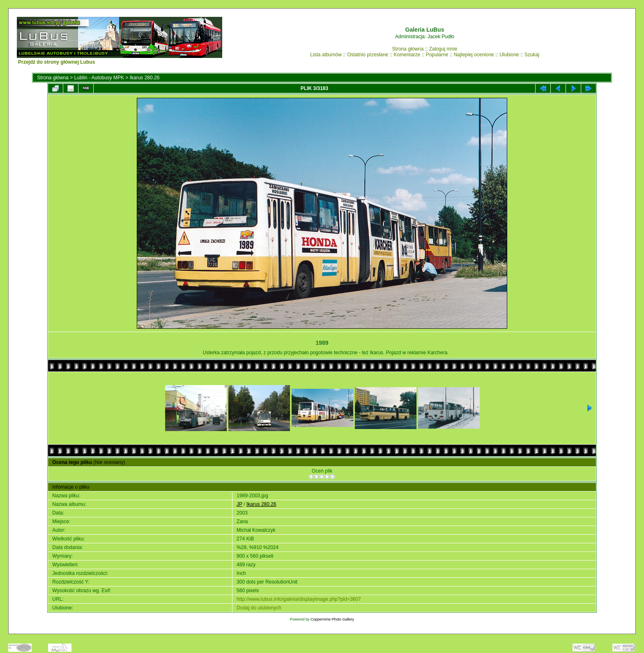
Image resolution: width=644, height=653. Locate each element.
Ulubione (509, 55)
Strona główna (408, 49)
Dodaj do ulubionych (259, 608)
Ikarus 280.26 (145, 78)
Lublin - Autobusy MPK (99, 78)
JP (239, 504)
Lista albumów (326, 55)
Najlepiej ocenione (474, 55)
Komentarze (407, 55)
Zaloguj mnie (443, 49)
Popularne (437, 55)
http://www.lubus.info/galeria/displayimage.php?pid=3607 (299, 599)
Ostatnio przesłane (368, 55)
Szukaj (532, 55)
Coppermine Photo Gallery (332, 619)
